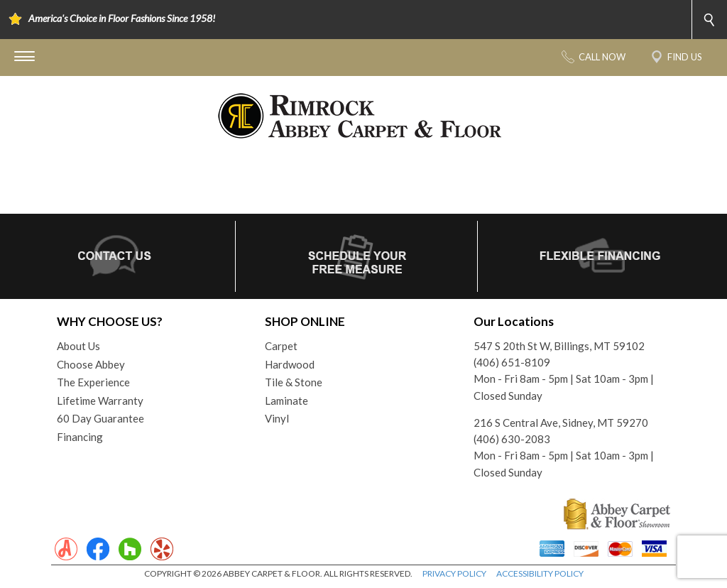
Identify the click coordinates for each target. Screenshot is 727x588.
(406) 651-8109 (512, 362)
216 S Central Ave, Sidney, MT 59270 (561, 423)
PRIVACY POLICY (454, 573)
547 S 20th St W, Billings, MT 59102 (559, 346)
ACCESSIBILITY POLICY (540, 573)
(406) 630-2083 (512, 439)
